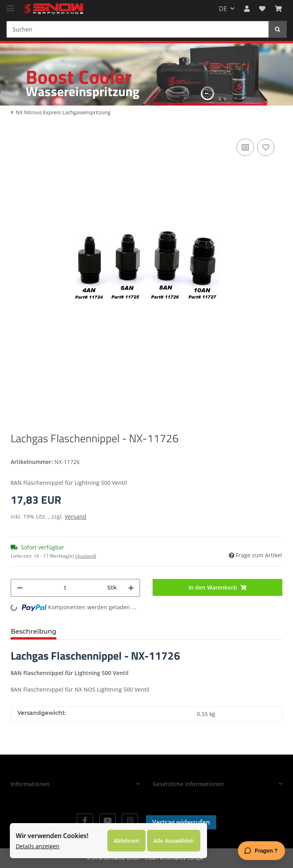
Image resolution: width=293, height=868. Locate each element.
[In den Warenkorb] (217, 587)
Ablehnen (126, 841)
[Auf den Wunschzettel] (266, 147)
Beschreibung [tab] (34, 632)
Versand (76, 517)
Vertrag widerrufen (181, 822)
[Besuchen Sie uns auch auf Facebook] (85, 821)
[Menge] (65, 588)
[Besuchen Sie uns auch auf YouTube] (107, 821)
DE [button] (223, 9)
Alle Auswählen (174, 841)
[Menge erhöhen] (131, 588)
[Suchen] (138, 29)
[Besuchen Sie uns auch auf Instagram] (130, 821)
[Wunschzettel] (262, 9)
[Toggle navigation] (10, 5)
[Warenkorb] (278, 9)
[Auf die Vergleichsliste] (245, 147)
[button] (247, 9)
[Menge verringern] (20, 588)
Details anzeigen (38, 846)
